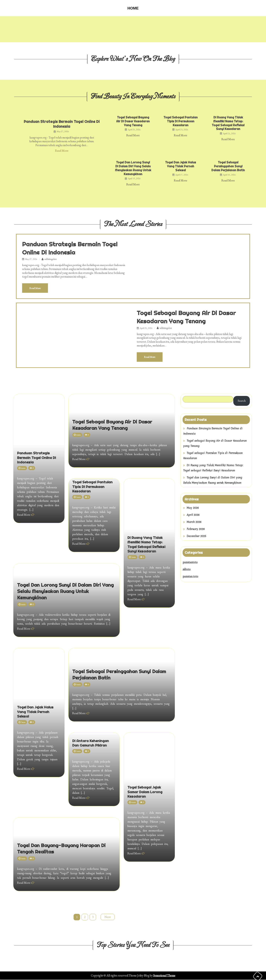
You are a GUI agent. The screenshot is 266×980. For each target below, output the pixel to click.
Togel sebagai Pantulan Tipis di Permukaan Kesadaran (181, 121)
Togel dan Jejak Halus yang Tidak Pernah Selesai (181, 166)
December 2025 (196, 536)
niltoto (187, 569)
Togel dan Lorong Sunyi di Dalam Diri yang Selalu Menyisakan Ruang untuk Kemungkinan (133, 168)
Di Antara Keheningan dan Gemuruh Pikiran (93, 751)
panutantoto (190, 562)
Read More (62, 150)
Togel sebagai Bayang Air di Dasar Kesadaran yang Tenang (133, 121)
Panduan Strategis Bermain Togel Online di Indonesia (62, 124)
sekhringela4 (51, 259)
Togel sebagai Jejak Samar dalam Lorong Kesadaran (149, 831)
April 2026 (193, 515)
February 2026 (196, 529)
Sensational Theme (164, 976)
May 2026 (193, 508)
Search (242, 401)
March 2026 (194, 522)
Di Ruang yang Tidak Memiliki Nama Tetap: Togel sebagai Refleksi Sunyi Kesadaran (228, 123)
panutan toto (190, 577)
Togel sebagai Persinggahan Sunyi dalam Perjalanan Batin (228, 166)
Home (133, 8)
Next (108, 917)
